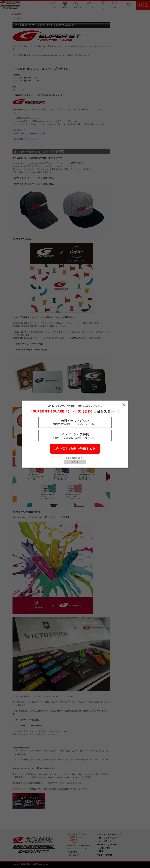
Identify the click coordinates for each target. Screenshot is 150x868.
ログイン (75, 462)
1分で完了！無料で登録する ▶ (75, 449)
